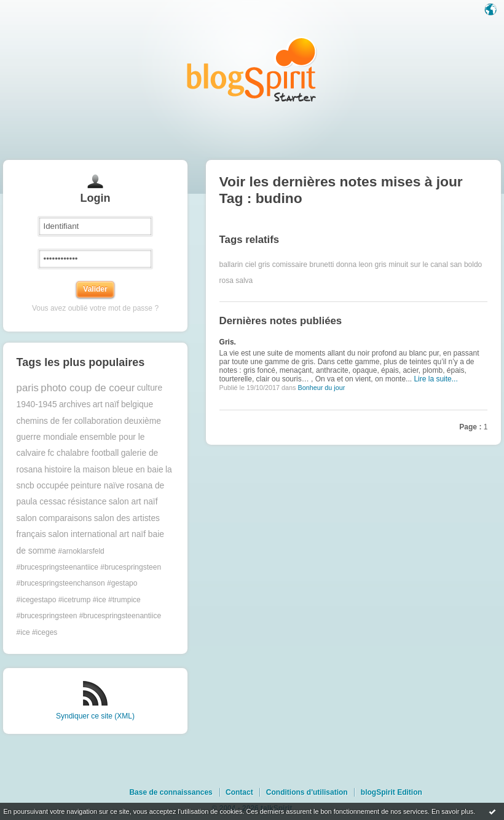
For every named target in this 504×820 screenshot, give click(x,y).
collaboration (98, 421)
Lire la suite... (435, 379)
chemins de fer (45, 421)
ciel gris (258, 265)
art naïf (106, 404)
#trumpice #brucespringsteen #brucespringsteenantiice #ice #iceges (89, 616)
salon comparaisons (54, 518)
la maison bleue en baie (119, 470)
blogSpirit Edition (392, 792)
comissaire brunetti (303, 265)
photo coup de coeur (88, 388)
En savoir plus (452, 811)
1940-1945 (37, 404)
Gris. (228, 342)
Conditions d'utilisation (307, 792)
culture (150, 388)
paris (28, 388)
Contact (239, 792)
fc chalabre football (83, 453)
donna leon (354, 265)
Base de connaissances (171, 792)
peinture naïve (97, 486)
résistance (87, 502)
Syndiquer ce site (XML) (95, 716)
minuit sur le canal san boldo (435, 265)
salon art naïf (133, 502)
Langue (492, 10)
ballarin (231, 265)
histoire (58, 470)
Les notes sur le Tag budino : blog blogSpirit (252, 69)
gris (380, 265)
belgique (137, 404)
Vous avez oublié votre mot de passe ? (95, 308)
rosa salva (236, 281)
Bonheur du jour (321, 388)
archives (75, 404)
